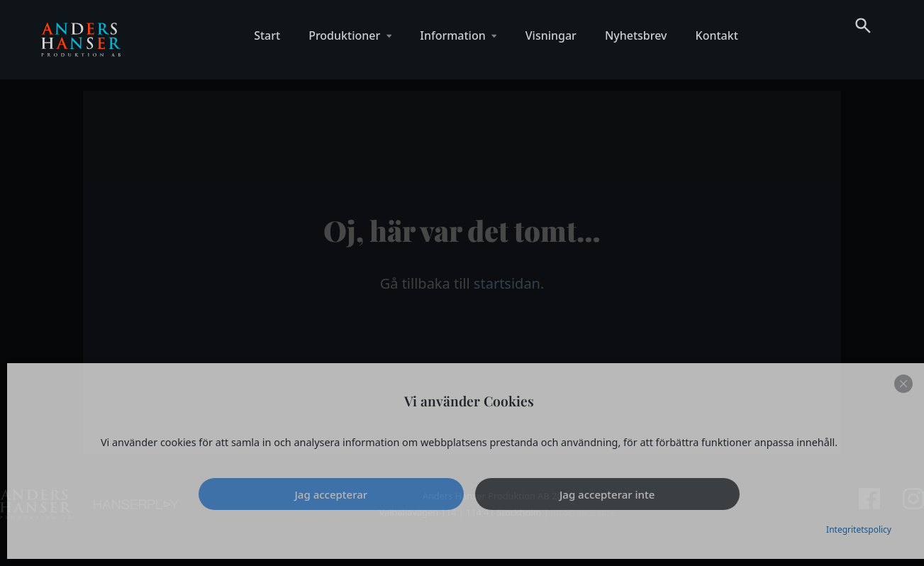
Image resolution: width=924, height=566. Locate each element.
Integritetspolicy (859, 529)
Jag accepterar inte (607, 494)
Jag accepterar (332, 494)
